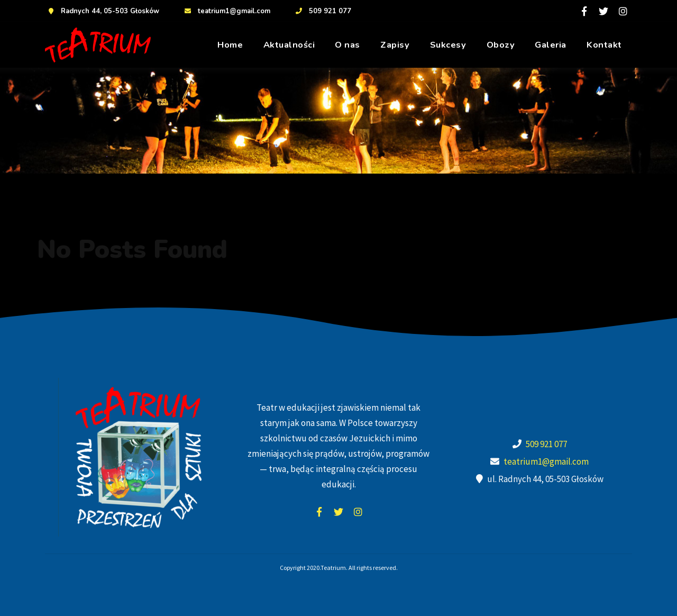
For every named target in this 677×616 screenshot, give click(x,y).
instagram (358, 512)
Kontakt (604, 45)
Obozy (501, 45)
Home (230, 45)
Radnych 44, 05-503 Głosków (102, 11)
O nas (347, 45)
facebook (319, 512)
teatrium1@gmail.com (226, 11)
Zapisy (395, 45)
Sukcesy (448, 45)
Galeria (551, 45)
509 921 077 (322, 11)
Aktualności (289, 45)
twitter (338, 512)
